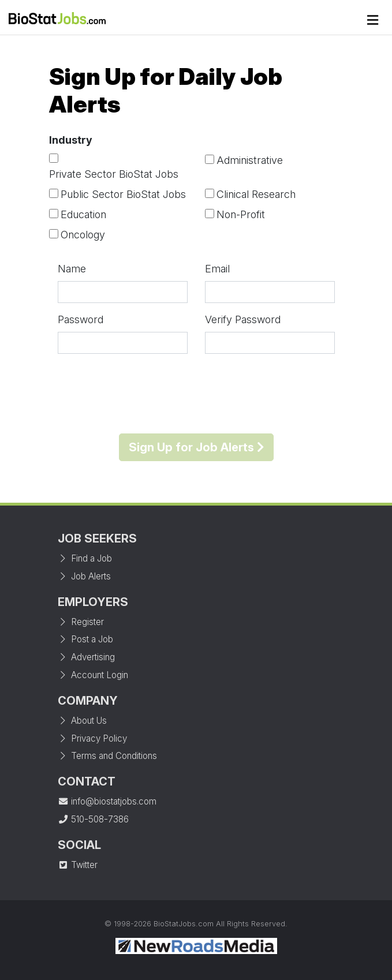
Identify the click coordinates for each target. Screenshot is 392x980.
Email (217, 269)
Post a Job (85, 639)
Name (72, 269)
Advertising (86, 657)
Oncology (83, 235)
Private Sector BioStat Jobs (114, 174)
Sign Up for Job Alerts (196, 447)
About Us (82, 721)
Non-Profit (241, 214)
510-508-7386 (93, 819)
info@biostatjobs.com (107, 801)
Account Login (93, 675)
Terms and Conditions (107, 756)
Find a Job (85, 558)
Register (81, 622)
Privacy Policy (92, 738)
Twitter (78, 865)
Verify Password (243, 319)
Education (83, 214)
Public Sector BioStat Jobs (123, 194)
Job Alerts (84, 576)
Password (81, 319)
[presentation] (196, 394)
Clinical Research (256, 194)
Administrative (250, 160)
